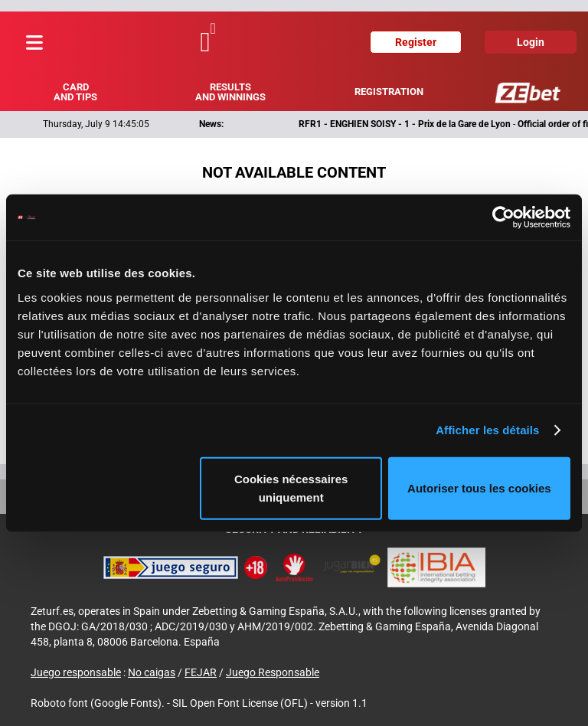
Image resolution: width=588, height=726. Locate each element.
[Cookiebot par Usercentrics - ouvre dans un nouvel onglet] (503, 217)
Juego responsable (76, 672)
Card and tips (75, 92)
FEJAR (201, 672)
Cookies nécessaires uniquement (291, 487)
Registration (389, 92)
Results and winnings (230, 92)
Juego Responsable (273, 672)
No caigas (152, 672)
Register (416, 42)
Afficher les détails (487, 430)
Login (531, 42)
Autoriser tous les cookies (479, 487)
